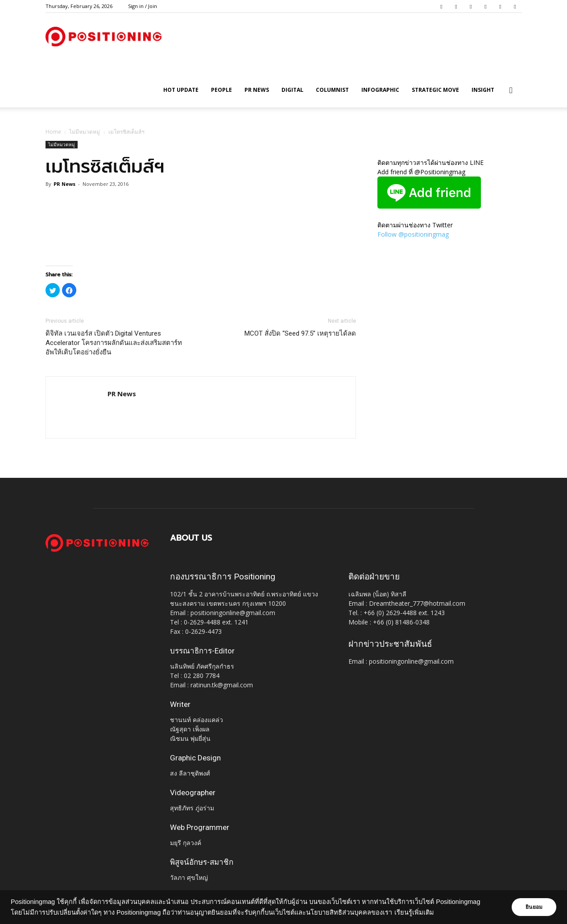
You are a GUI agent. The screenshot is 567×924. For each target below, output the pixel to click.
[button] (511, 91)
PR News (257, 90)
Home (53, 132)
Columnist (332, 90)
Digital (292, 90)
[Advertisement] (201, 243)
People (221, 90)
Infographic (380, 90)
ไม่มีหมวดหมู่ (85, 132)
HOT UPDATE (181, 90)
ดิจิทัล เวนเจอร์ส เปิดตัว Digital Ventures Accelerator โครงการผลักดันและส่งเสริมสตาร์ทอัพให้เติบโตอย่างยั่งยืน (114, 343)
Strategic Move (435, 90)
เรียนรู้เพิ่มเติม (414, 912)
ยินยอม (532, 907)
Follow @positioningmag (413, 234)
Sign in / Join (143, 6)
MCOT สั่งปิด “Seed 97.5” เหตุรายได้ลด (300, 333)
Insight (483, 90)
